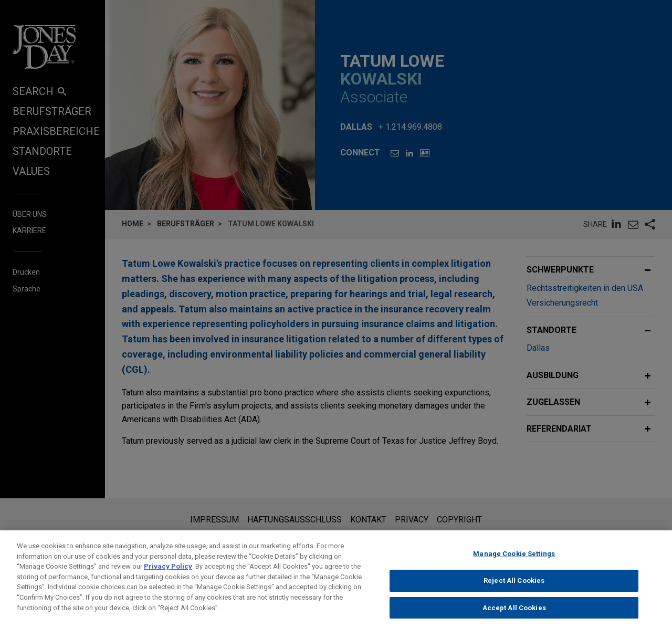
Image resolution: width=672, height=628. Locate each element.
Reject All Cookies (514, 587)
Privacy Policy (168, 574)
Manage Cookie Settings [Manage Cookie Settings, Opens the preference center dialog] (514, 561)
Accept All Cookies (514, 615)
